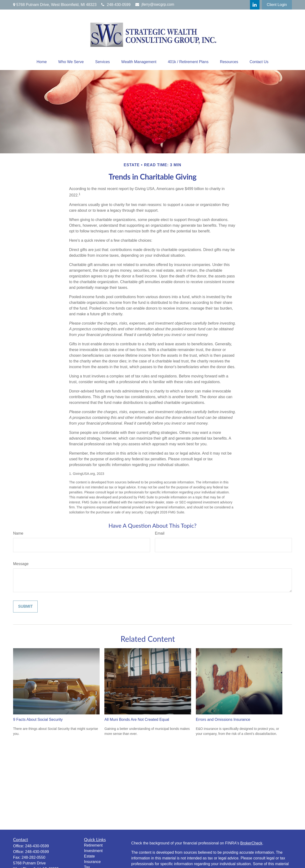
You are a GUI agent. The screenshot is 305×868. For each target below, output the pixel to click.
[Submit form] (25, 607)
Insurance (92, 862)
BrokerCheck (251, 843)
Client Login (277, 5)
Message (21, 564)
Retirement (93, 845)
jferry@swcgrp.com (155, 4)
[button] (42, 62)
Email (160, 533)
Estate (89, 856)
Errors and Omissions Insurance (223, 720)
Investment (93, 851)
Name (18, 533)
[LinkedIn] (255, 5)
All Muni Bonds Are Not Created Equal (137, 720)
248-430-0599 (116, 5)
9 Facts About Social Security (38, 720)
